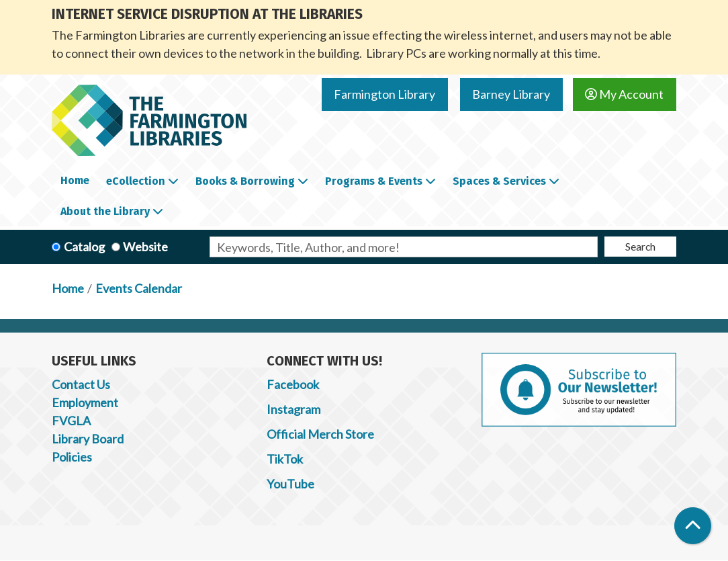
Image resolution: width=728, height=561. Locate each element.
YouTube (290, 484)
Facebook (293, 384)
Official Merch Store (320, 434)
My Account (624, 94)
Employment (85, 402)
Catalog (84, 247)
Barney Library (511, 94)
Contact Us (81, 384)
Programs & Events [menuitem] (374, 181)
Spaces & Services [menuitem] (499, 181)
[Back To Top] (693, 526)
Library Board (88, 439)
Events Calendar (139, 288)
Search (640, 246)
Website (145, 247)
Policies (72, 457)
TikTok (285, 459)
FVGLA (71, 421)
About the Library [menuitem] (105, 211)
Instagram (293, 409)
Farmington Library (384, 94)
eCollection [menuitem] (136, 181)
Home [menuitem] (75, 180)
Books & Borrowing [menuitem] (245, 181)
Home (68, 288)
